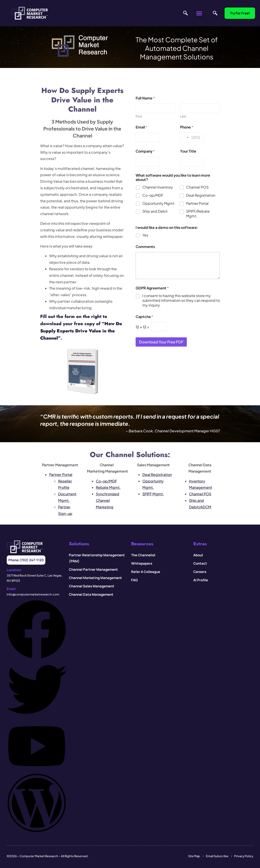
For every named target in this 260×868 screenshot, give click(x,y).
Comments (145, 247)
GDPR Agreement (152, 288)
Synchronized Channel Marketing (108, 500)
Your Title (188, 151)
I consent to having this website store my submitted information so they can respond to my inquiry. (181, 300)
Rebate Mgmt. (108, 487)
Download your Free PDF (161, 342)
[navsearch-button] (184, 13)
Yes (145, 235)
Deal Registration (201, 195)
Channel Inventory (158, 187)
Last (183, 116)
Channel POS (197, 187)
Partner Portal (197, 203)
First (139, 116)
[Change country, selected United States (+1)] (185, 137)
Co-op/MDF (153, 195)
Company (145, 151)
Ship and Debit (155, 212)
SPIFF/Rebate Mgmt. (198, 214)
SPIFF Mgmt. (153, 494)
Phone (187, 127)
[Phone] (192, 137)
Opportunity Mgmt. (159, 203)
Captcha (144, 317)
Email (142, 127)
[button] (199, 13)
